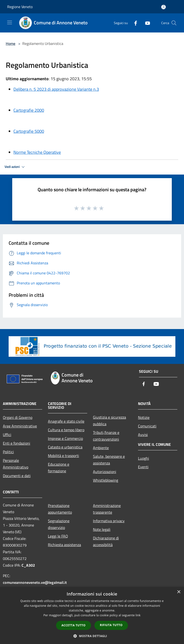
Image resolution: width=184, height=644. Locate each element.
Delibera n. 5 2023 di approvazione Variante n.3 (56, 89)
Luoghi (144, 458)
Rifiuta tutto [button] (111, 625)
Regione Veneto (20, 7)
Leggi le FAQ (58, 536)
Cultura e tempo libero (66, 430)
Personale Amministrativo (16, 464)
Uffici (7, 435)
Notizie (144, 417)
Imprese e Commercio (65, 438)
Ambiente (101, 448)
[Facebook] (134, 23)
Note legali (102, 529)
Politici (8, 452)
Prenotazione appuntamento (60, 509)
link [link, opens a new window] (138, 615)
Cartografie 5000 (29, 131)
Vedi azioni (15, 167)
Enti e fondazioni (17, 443)
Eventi (143, 467)
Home (11, 43)
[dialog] (92, 615)
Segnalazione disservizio (59, 524)
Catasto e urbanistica (65, 447)
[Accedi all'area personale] (164, 7)
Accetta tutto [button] (74, 625)
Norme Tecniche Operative (37, 152)
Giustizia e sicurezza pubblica (109, 420)
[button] (92, 636)
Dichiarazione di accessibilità (106, 541)
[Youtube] (146, 23)
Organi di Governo (18, 417)
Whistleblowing (106, 480)
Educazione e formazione (59, 468)
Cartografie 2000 (29, 110)
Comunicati (147, 426)
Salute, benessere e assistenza (109, 460)
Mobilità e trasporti (63, 456)
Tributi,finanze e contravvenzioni (106, 436)
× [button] (179, 592)
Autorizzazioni (105, 472)
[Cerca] (174, 23)
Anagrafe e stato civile (66, 421)
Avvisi (143, 435)
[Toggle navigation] (10, 22)
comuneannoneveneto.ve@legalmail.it (35, 582)
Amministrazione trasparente (107, 509)
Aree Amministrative (20, 426)
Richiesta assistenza (64, 545)
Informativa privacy (109, 521)
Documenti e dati (17, 476)
